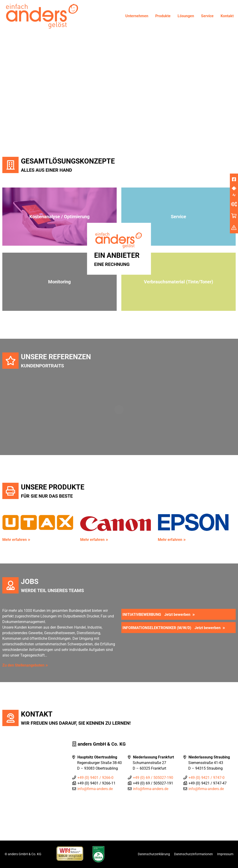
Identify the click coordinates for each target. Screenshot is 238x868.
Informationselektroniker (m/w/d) (172, 628)
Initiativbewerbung (157, 615)
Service (207, 16)
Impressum (225, 854)
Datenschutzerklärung (154, 854)
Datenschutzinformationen (193, 854)
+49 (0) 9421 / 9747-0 (207, 778)
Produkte (163, 16)
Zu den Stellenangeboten (23, 665)
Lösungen (186, 16)
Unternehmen (137, 16)
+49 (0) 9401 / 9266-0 (95, 778)
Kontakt (227, 16)
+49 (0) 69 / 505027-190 (153, 778)
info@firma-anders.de (95, 789)
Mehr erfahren (15, 540)
